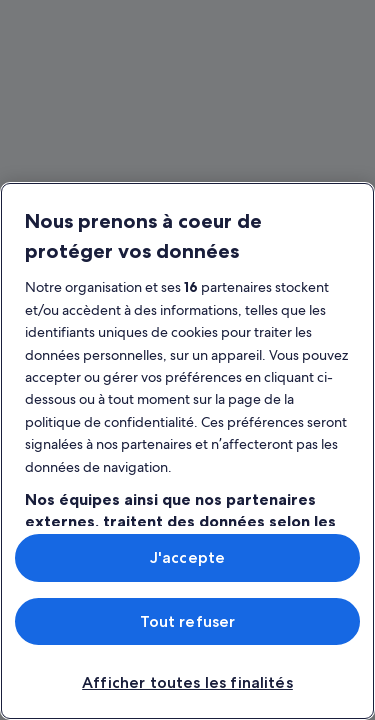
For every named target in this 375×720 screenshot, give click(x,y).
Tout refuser (188, 621)
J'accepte (187, 557)
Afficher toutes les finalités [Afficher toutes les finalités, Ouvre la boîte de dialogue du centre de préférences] (187, 682)
